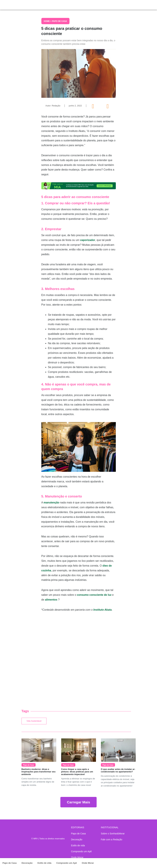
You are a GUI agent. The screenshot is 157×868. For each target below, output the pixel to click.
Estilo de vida (45, 863)
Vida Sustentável (34, 721)
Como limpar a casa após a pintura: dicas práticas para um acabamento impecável (77, 772)
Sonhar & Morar (33, 4)
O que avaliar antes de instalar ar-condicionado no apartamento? (118, 770)
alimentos (51, 600)
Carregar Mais (78, 802)
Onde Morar (88, 863)
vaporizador (88, 240)
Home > (48, 21)
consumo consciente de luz (94, 595)
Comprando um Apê (67, 863)
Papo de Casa (10, 863)
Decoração (27, 863)
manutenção (51, 503)
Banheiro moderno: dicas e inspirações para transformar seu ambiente (39, 772)
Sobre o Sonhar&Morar (113, 834)
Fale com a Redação (112, 839)
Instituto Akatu (102, 610)
